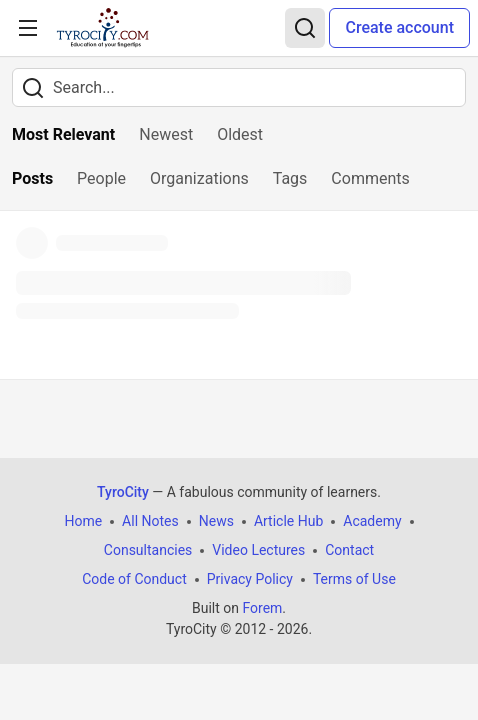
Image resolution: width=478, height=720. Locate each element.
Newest (166, 134)
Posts (32, 178)
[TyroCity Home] (102, 28)
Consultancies (148, 550)
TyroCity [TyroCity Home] (123, 492)
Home (83, 521)
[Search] (305, 28)
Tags (290, 178)
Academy (372, 521)
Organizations (199, 178)
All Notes (150, 521)
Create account (399, 27)
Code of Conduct (134, 579)
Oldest (240, 134)
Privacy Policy (250, 579)
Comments (370, 178)
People (101, 178)
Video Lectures (258, 550)
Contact (349, 550)
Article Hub (288, 521)
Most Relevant (63, 134)
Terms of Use (354, 579)
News (216, 521)
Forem (262, 608)
